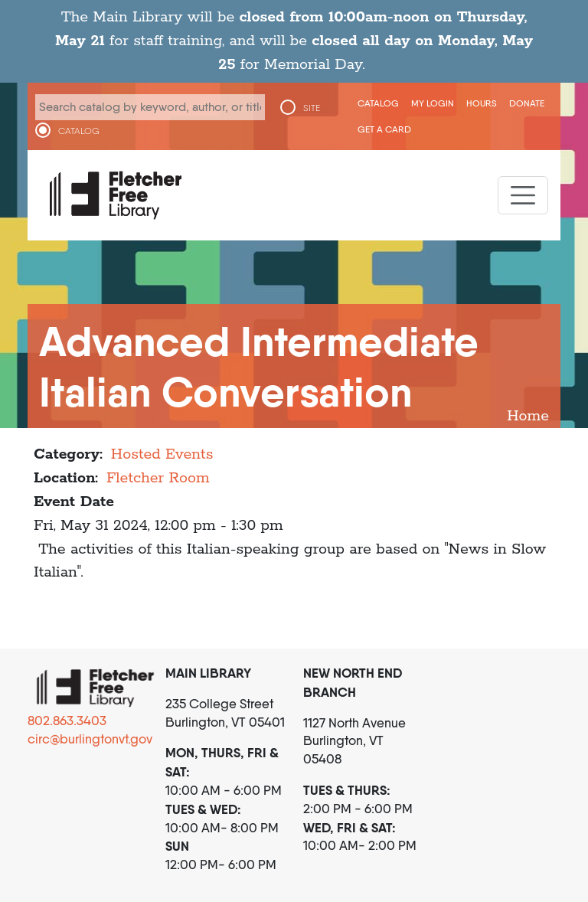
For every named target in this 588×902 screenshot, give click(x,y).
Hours (482, 103)
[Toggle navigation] (523, 195)
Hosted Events (162, 454)
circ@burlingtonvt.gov (90, 739)
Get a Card (384, 129)
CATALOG (79, 131)
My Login (433, 103)
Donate (527, 103)
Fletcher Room (158, 478)
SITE (312, 108)
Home (528, 416)
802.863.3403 (67, 721)
